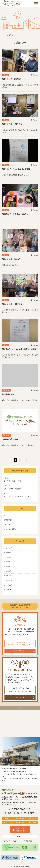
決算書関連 (8, 520)
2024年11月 (8, 585)
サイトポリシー (29, 841)
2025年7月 (8, 553)
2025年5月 (8, 562)
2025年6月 (8, 557)
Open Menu (36, 3)
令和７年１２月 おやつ (13, 481)
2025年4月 (8, 567)
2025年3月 (8, 571)
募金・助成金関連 (10, 529)
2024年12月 (8, 580)
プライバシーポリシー (11, 841)
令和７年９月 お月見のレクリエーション (19, 496)
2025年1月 (8, 576)
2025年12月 (8, 548)
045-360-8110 (21, 688)
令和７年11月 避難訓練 (13, 489)
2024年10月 (8, 590)
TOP (3, 35)
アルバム (7, 515)
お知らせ (7, 525)
